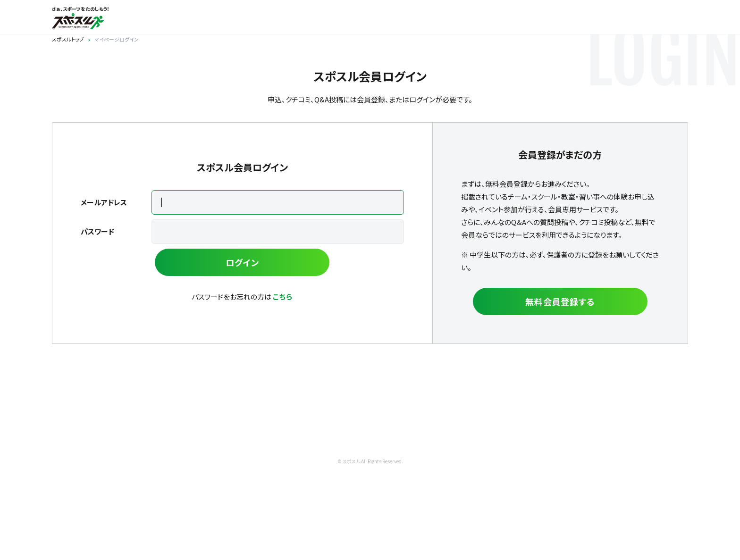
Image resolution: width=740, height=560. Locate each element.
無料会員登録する (560, 301)
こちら (283, 297)
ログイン (242, 262)
